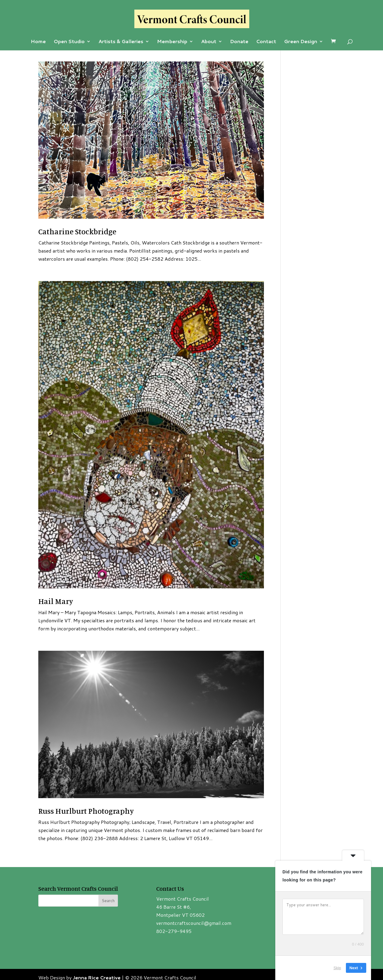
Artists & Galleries (121, 42)
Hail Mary (56, 601)
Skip (337, 968)
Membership (172, 42)
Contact (266, 42)
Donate (239, 42)
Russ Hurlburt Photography (86, 811)
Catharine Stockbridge (77, 231)
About (209, 42)
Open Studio (69, 42)
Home (38, 42)
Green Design (301, 42)
